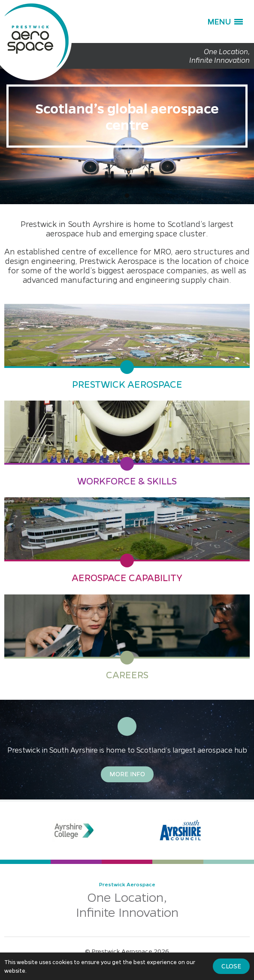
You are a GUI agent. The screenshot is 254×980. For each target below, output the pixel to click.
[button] (225, 21)
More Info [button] (127, 774)
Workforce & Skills (127, 481)
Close (231, 966)
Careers (127, 675)
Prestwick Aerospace (127, 384)
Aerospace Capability (127, 578)
